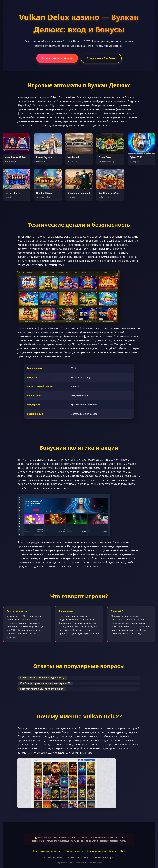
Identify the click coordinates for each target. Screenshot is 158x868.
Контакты (113, 851)
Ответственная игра (96, 851)
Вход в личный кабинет (101, 58)
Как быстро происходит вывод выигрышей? (45, 683)
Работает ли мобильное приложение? (42, 689)
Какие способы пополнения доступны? (42, 678)
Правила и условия (75, 851)
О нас (123, 851)
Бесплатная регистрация (57, 58)
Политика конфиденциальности (48, 851)
